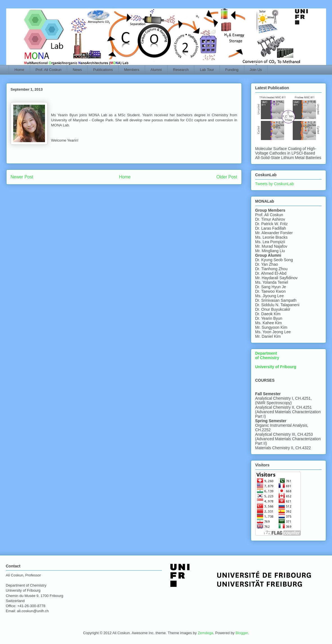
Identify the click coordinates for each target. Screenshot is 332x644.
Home (20, 70)
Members (132, 70)
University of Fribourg (276, 367)
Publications (103, 70)
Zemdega (205, 633)
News (77, 70)
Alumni (156, 70)
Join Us (256, 70)
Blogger (242, 633)
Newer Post (22, 177)
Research (181, 70)
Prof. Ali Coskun (48, 70)
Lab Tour (207, 70)
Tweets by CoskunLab (275, 184)
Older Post (227, 177)
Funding (232, 70)
